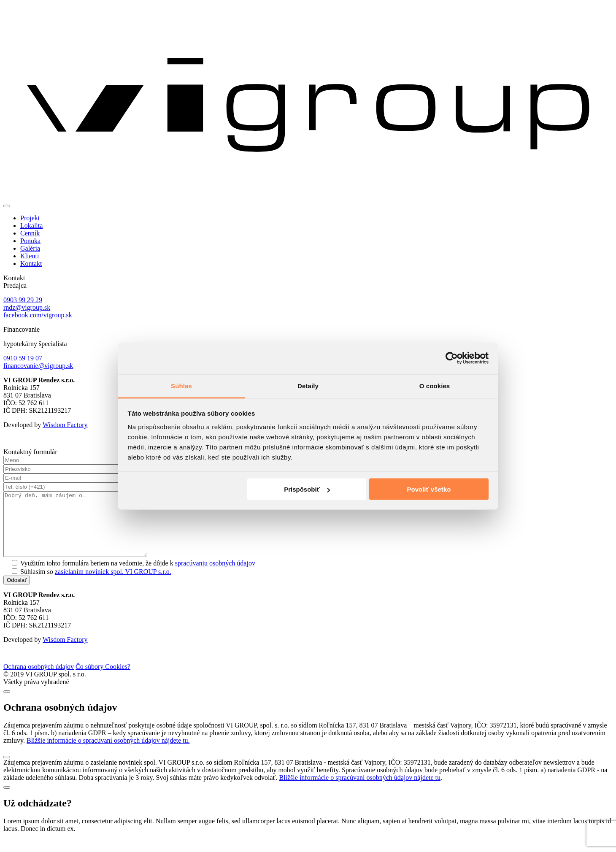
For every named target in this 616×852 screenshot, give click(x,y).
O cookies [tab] (435, 385)
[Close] (7, 704)
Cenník (30, 233)
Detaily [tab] (308, 385)
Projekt (30, 218)
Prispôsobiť (307, 489)
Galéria (30, 248)
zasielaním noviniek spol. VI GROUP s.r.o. (113, 584)
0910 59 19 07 (23, 358)
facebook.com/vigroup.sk (38, 315)
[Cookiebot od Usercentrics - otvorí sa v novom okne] (452, 358)
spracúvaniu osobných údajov (215, 576)
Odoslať (17, 593)
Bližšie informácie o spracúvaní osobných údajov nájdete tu (360, 790)
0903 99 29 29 (23, 300)
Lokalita (31, 226)
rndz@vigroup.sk (27, 307)
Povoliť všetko (429, 489)
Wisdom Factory (65, 425)
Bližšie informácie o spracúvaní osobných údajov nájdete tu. (108, 753)
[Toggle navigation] (7, 206)
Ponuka (30, 241)
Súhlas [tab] (181, 385)
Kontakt (31, 264)
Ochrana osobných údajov (39, 679)
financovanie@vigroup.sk (38, 366)
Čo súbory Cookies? (103, 679)
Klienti (30, 256)
